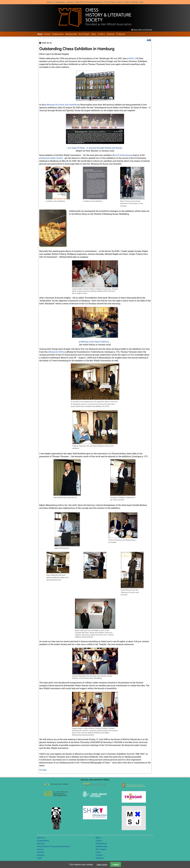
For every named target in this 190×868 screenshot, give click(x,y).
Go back (43, 770)
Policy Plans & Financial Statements (89, 2)
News (40, 34)
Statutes (70, 2)
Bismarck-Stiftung (58, 352)
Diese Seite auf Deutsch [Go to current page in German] (143, 30)
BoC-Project (84, 34)
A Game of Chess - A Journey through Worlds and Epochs (96, 148)
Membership (71, 34)
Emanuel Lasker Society (52, 158)
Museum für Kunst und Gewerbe (62, 105)
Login (141, 2)
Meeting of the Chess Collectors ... (96, 342)
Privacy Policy (109, 2)
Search (122, 34)
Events (47, 34)
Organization (60, 2)
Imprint (119, 2)
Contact (126, 2)
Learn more (102, 864)
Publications (58, 34)
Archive (101, 34)
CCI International (124, 155)
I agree (116, 864)
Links (94, 34)
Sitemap (134, 2)
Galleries (111, 34)
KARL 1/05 (133, 58)
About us (50, 2)
